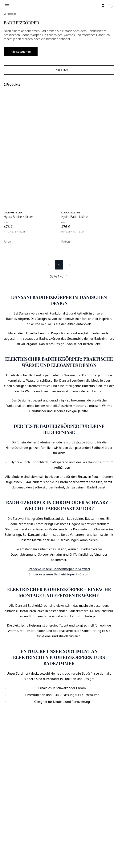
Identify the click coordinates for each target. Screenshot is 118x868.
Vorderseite (10, 14)
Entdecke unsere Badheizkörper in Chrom (59, 574)
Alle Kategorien (21, 52)
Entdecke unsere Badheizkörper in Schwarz (59, 569)
